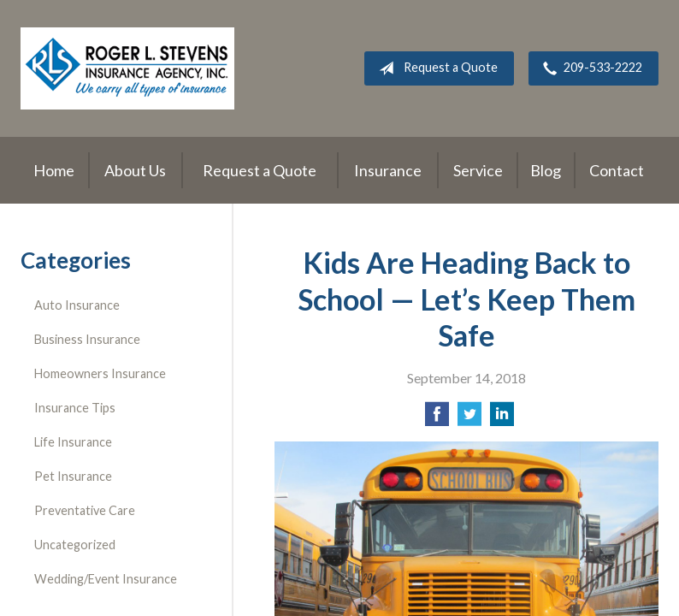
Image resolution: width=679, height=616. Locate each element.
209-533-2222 (589, 68)
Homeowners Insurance (100, 373)
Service (478, 170)
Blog (546, 170)
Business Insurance (87, 339)
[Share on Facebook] (437, 419)
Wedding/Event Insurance (106, 579)
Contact (617, 170)
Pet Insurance (73, 476)
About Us (135, 170)
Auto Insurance (77, 305)
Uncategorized (75, 545)
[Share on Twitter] (469, 419)
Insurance (388, 170)
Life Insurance (73, 442)
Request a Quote (435, 68)
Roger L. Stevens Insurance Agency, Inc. (127, 68)
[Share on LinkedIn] (502, 419)
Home (54, 170)
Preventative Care (85, 510)
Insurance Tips (75, 408)
